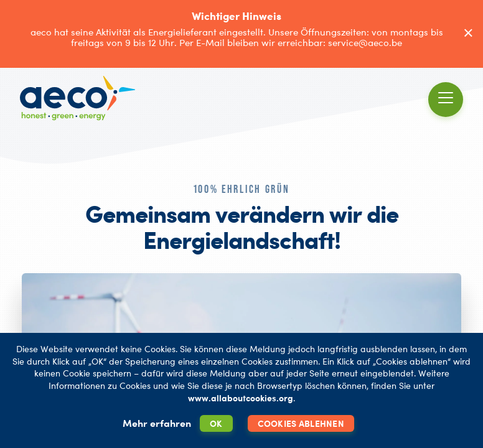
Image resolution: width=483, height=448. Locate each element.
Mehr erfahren (157, 423)
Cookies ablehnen (301, 423)
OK (216, 423)
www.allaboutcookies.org (241, 398)
